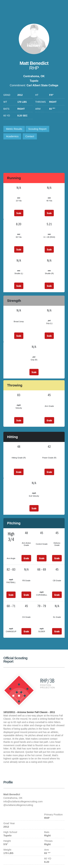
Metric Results (14, 129)
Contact (30, 136)
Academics (12, 136)
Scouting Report (37, 129)
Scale (19, 213)
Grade (49, 420)
